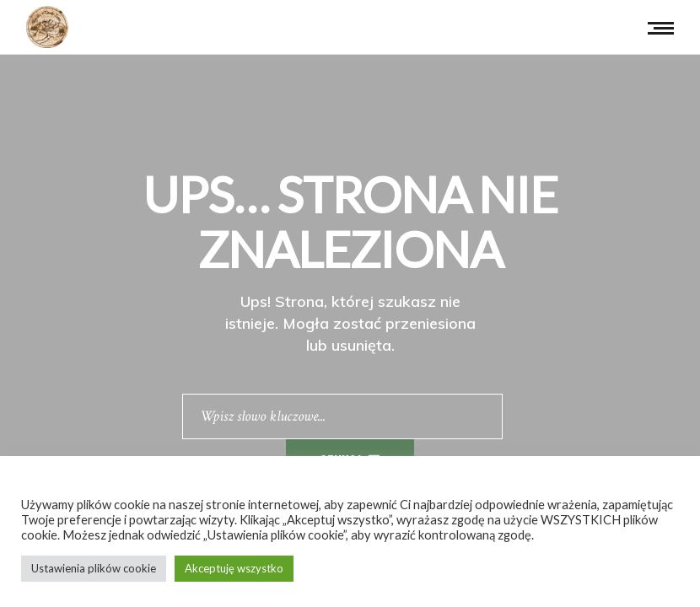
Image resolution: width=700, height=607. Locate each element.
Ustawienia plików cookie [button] (94, 568)
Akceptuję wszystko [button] (234, 568)
